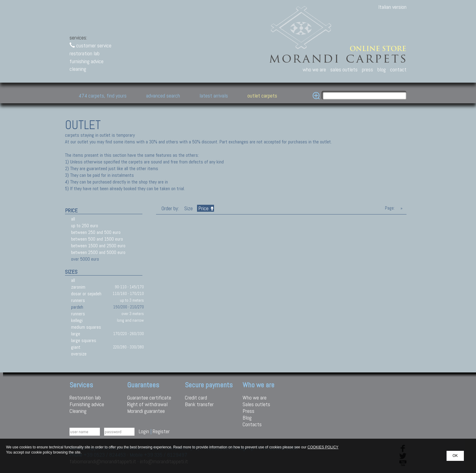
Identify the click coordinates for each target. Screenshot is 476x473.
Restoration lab (85, 398)
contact (398, 69)
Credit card (196, 398)
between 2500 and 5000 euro (98, 252)
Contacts (252, 424)
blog (382, 69)
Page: (390, 208)
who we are (314, 69)
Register (161, 431)
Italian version (392, 7)
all (73, 219)
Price (206, 208)
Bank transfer (199, 404)
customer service (90, 45)
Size (189, 208)
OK (455, 456)
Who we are (255, 398)
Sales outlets (256, 404)
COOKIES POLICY (323, 447)
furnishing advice (87, 61)
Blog (247, 418)
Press (248, 411)
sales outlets (344, 69)
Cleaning (78, 411)
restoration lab (85, 53)
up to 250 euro (85, 226)
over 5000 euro (85, 259)
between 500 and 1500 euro (97, 239)
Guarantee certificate (149, 398)
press (367, 69)
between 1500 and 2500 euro (98, 246)
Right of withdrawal (147, 404)
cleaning (78, 69)
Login (144, 431)
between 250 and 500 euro (96, 232)
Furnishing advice (87, 404)
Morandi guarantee (146, 411)
